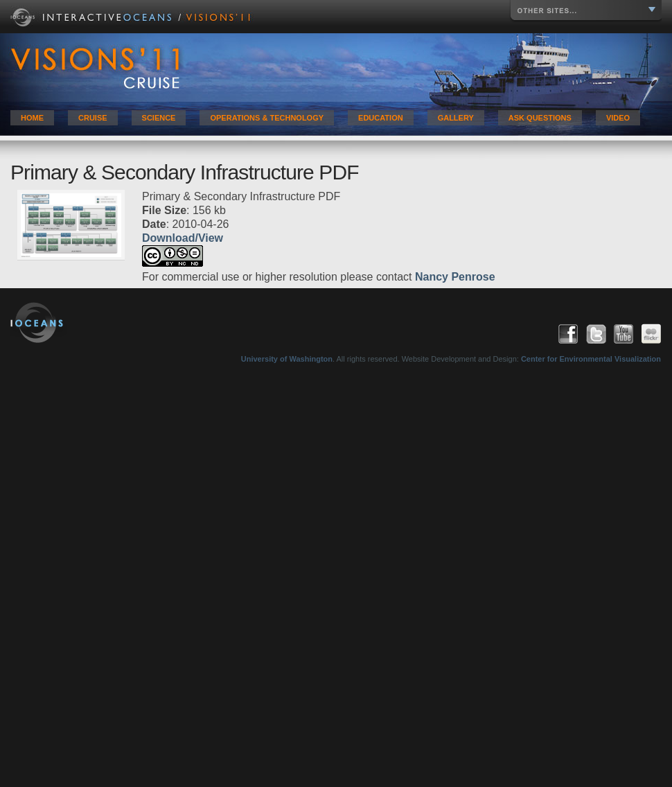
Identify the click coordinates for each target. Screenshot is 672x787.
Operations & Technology (267, 118)
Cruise (93, 118)
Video (618, 118)
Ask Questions (540, 118)
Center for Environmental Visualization (591, 359)
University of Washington (287, 359)
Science (159, 118)
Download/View (183, 238)
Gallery (456, 118)
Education (381, 118)
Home (32, 118)
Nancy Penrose (455, 277)
